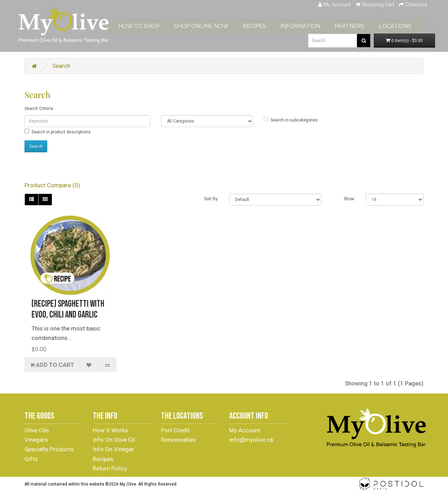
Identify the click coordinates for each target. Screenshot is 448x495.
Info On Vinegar (113, 449)
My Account (245, 430)
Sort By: (211, 199)
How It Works (110, 430)
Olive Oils (37, 430)
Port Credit (175, 430)
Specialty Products (49, 449)
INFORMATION (306, 25)
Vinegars (36, 440)
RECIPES (260, 25)
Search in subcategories (291, 120)
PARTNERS (355, 25)
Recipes (103, 459)
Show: (349, 199)
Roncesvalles (178, 440)
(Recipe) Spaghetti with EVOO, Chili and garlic (68, 309)
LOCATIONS (401, 25)
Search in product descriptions (58, 132)
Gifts (31, 459)
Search (61, 66)
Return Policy (110, 468)
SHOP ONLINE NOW (207, 25)
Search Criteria (39, 109)
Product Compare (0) (52, 185)
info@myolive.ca (251, 440)
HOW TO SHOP (145, 25)
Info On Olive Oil (114, 440)
